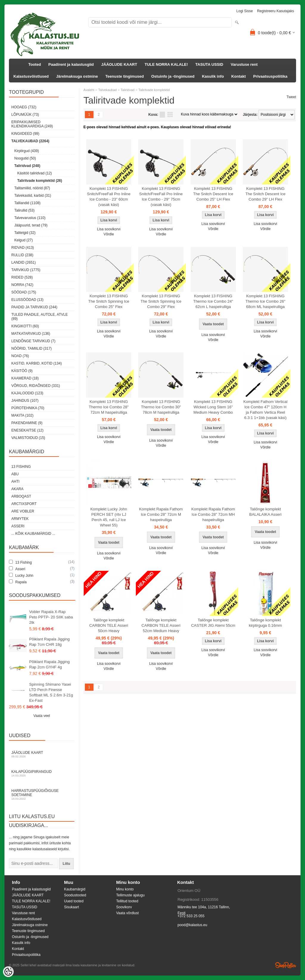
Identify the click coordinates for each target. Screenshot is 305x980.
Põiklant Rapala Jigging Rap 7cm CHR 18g (49, 642)
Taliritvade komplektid (154, 90)
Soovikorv (124, 907)
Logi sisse (245, 11)
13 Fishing (21, 467)
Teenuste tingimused (125, 76)
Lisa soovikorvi (109, 229)
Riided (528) (22, 277)
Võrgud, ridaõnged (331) (36, 386)
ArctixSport (24, 504)
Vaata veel (42, 716)
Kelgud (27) (24, 240)
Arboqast (21, 496)
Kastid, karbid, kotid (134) (36, 363)
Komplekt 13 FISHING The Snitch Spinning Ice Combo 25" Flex (109, 301)
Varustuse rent (244, 64)
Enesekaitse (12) (27, 430)
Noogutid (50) (25, 158)
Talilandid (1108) (27, 203)
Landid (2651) (24, 262)
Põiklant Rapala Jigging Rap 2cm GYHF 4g (49, 664)
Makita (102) (22, 415)
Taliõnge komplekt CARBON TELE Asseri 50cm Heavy (109, 625)
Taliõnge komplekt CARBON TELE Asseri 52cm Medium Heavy (161, 625)
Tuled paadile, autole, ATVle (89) (39, 317)
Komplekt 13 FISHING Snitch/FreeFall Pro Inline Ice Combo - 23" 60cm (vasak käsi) (109, 197)
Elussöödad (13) (27, 300)
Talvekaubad (108, 90)
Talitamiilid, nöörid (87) (32, 188)
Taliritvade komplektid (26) (40, 181)
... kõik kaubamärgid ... (33, 534)
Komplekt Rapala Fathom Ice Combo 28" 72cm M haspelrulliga (161, 514)
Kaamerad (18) (25, 378)
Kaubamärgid (75, 889)
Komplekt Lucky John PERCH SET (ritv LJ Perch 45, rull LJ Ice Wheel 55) (109, 517)
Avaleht (89, 90)
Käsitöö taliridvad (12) (35, 173)
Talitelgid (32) (25, 233)
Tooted (35, 64)
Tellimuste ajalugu (130, 895)
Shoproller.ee (286, 965)
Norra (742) (22, 285)
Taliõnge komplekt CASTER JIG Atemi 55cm (213, 623)
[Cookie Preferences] (8, 972)
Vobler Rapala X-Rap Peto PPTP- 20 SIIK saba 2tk (51, 617)
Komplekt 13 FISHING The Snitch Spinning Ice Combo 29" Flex (161, 301)
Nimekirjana (162, 115)
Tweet (291, 97)
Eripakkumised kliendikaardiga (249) (32, 124)
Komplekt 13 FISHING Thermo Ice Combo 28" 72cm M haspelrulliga (109, 407)
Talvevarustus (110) (30, 218)
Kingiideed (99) (25, 134)
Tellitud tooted (127, 901)
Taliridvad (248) (27, 166)
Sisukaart (71, 907)
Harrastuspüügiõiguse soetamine (42, 794)
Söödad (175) (24, 292)
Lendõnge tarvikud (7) (33, 341)
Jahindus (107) (25, 401)
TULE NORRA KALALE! (166, 64)
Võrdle (109, 234)
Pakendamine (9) (27, 423)
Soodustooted (75, 895)
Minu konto (125, 889)
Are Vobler (23, 511)
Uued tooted (74, 901)
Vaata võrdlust (127, 913)
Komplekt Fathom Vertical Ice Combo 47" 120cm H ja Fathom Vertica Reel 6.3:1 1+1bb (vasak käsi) (265, 410)
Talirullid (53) (24, 210)
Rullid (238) (22, 255)
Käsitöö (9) (22, 371)
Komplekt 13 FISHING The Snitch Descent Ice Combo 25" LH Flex (213, 194)
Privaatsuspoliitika (270, 76)
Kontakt (239, 76)
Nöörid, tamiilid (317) (32, 348)
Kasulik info (213, 76)
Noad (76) (20, 356)
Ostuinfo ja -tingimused (173, 76)
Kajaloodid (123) (27, 393)
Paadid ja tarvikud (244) (34, 307)
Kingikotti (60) (25, 326)
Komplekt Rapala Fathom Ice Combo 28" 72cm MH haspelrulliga (213, 514)
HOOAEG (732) (24, 107)
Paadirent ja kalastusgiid (71, 64)
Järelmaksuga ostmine (77, 76)
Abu (15, 474)
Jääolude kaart (42, 754)
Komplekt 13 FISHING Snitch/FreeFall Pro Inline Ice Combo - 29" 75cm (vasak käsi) (161, 197)
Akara (17, 489)
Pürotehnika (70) (28, 408)
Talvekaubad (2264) (30, 141)
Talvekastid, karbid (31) (33, 196)
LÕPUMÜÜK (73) (25, 115)
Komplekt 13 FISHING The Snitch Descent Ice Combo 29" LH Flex (265, 194)
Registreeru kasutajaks (276, 11)
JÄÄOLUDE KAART (119, 64)
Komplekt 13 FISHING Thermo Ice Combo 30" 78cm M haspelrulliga (161, 407)
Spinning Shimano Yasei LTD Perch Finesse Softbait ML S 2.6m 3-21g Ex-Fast (51, 692)
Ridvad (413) (23, 248)
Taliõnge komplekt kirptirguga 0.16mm (265, 623)
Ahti (15, 482)
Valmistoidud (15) (28, 438)
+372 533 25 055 (191, 916)
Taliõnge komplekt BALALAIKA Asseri (265, 512)
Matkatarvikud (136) (31, 334)
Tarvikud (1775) (26, 270)
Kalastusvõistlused (31, 76)
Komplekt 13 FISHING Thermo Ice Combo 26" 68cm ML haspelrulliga (265, 301)
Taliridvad (127, 90)
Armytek (20, 519)
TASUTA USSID (209, 64)
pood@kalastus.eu (192, 925)
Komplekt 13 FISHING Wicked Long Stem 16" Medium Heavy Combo (213, 407)
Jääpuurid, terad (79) (31, 225)
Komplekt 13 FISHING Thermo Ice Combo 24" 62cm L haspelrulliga (213, 301)
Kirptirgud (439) (27, 151)
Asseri (18, 526)
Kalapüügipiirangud (42, 773)
